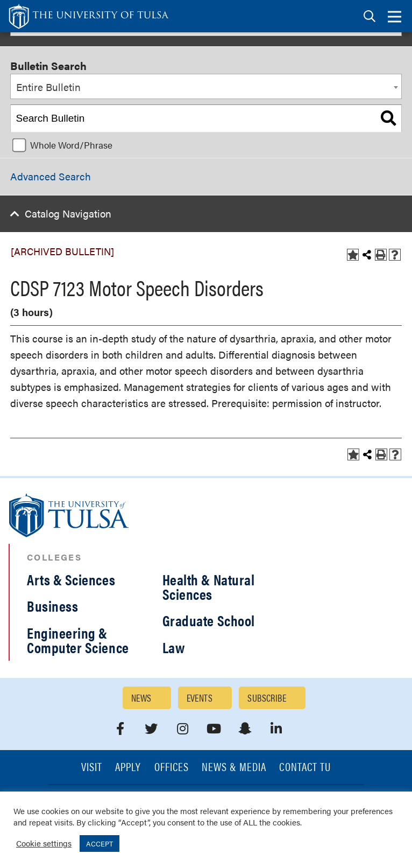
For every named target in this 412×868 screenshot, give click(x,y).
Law (174, 647)
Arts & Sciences (71, 579)
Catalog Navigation (68, 213)
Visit (92, 768)
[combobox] (206, 87)
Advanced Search (51, 176)
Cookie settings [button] (44, 843)
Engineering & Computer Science (78, 640)
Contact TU (305, 768)
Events (200, 698)
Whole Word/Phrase (71, 145)
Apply (128, 768)
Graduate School (209, 620)
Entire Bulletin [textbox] (48, 87)
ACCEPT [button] (100, 843)
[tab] (370, 16)
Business (52, 606)
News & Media (234, 768)
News (141, 698)
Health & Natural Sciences (209, 587)
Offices (172, 768)
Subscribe (267, 698)
